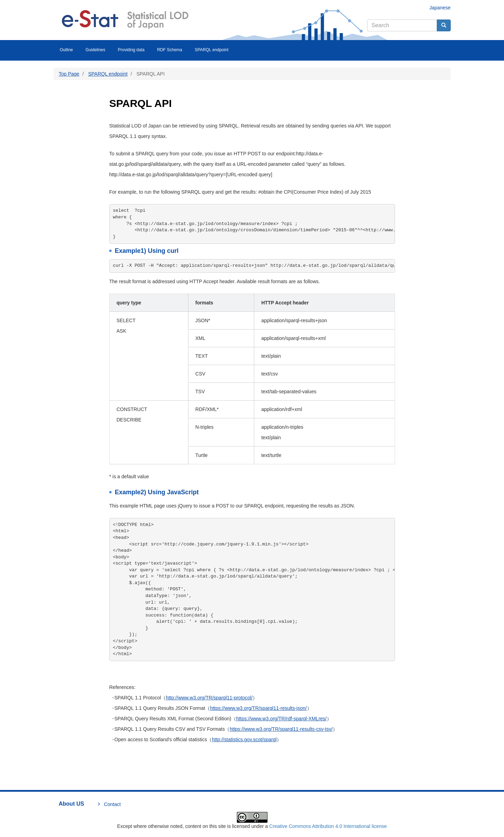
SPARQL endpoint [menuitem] (212, 50)
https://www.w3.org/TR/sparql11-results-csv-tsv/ (281, 729)
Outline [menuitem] (67, 50)
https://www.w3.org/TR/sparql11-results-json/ (258, 708)
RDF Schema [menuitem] (170, 50)
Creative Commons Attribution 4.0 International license (328, 826)
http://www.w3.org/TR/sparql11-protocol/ (209, 698)
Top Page (69, 74)
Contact (112, 804)
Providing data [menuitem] (131, 50)
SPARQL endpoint (108, 74)
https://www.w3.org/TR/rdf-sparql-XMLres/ (281, 719)
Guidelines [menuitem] (96, 50)
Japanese (440, 8)
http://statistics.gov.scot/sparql (244, 739)
